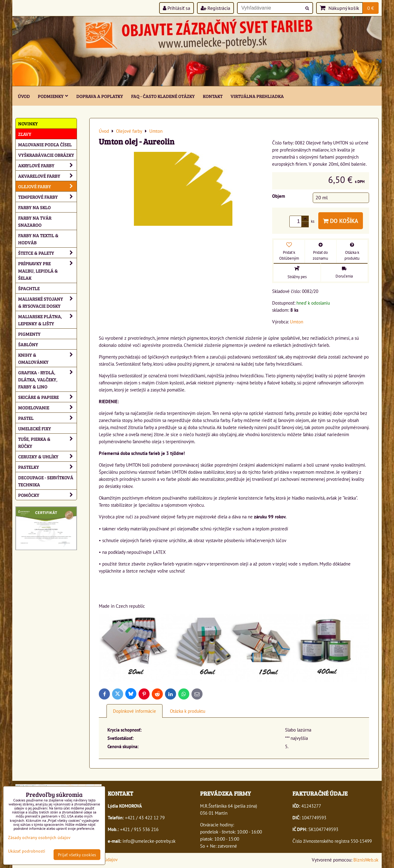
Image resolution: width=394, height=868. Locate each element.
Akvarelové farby (47, 176)
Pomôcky (47, 495)
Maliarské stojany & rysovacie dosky (47, 302)
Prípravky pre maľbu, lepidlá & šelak (47, 270)
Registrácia (215, 8)
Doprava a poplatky (100, 96)
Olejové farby (47, 186)
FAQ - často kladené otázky (163, 96)
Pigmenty (29, 334)
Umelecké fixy (35, 428)
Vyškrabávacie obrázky (46, 155)
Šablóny (28, 344)
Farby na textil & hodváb (38, 239)
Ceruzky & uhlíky (47, 456)
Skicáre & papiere (47, 397)
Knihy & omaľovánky (47, 358)
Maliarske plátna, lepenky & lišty (47, 320)
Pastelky (47, 467)
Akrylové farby (47, 165)
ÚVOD (24, 96)
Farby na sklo (34, 207)
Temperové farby (47, 197)
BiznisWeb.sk (366, 860)
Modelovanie (47, 407)
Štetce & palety (47, 253)
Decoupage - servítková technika (46, 481)
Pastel (47, 418)
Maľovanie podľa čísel (45, 144)
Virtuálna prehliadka (257, 96)
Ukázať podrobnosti (27, 851)
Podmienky (53, 96)
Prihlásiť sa (177, 8)
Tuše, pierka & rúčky (47, 442)
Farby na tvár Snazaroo (35, 221)
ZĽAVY (25, 134)
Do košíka (341, 221)
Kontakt (213, 96)
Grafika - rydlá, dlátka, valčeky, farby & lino (47, 379)
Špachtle (29, 288)
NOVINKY (28, 123)
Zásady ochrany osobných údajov (39, 837)
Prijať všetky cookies (77, 855)
